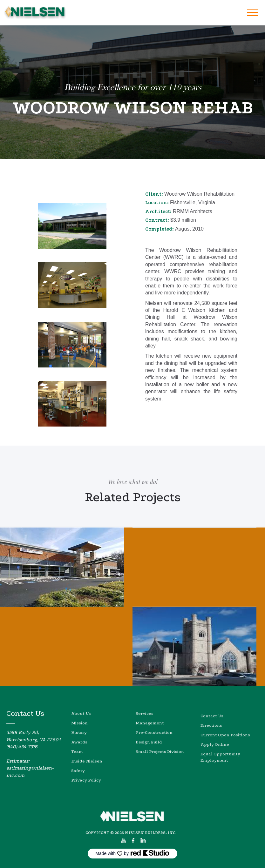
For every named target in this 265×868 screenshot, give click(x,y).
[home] (35, 13)
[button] (252, 13)
